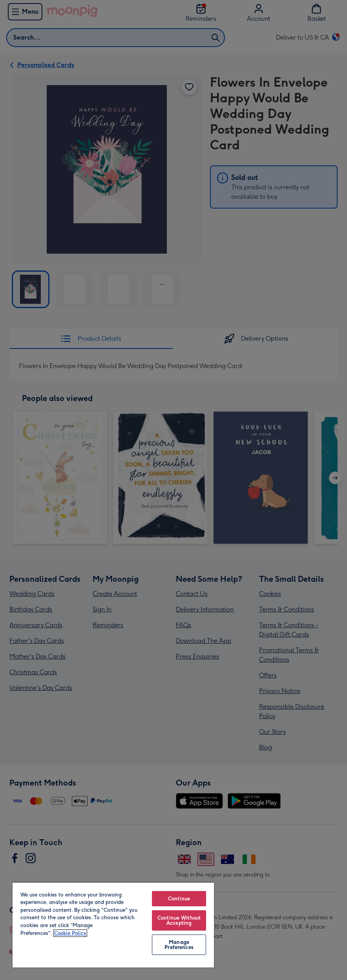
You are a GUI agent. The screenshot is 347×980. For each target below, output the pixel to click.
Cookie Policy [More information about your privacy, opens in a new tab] (70, 933)
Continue (179, 899)
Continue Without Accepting (179, 920)
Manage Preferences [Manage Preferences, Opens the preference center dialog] (179, 945)
